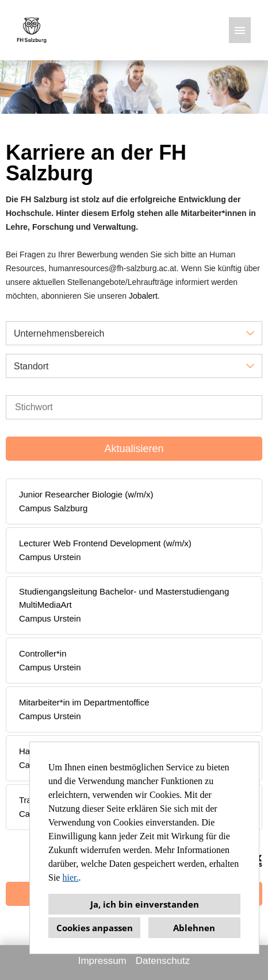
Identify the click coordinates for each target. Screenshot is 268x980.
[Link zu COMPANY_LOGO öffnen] (32, 30)
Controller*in (43, 653)
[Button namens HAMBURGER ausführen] (240, 30)
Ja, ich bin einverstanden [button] (145, 904)
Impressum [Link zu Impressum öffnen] (102, 961)
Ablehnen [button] (194, 928)
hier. (70, 877)
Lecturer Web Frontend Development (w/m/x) (105, 543)
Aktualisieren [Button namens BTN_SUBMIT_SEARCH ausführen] (134, 449)
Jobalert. (144, 296)
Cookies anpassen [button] (95, 928)
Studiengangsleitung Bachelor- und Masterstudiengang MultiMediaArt (124, 598)
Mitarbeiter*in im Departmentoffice (84, 702)
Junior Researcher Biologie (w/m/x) (86, 494)
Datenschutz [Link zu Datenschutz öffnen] (163, 961)
